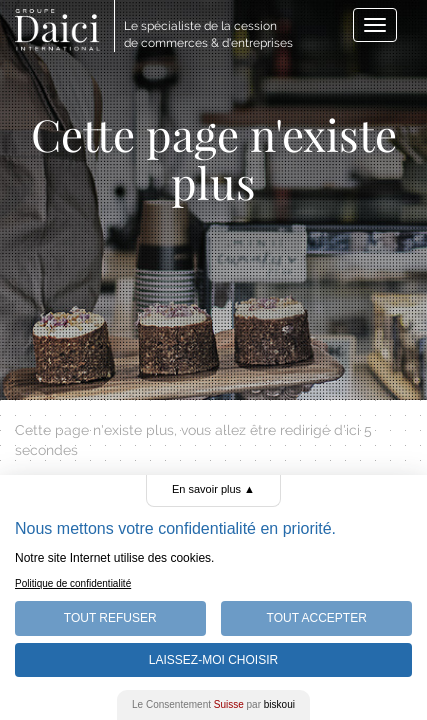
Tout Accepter (317, 618)
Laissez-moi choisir (213, 660)
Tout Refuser (110, 618)
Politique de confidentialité (73, 583)
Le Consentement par (213, 704)
